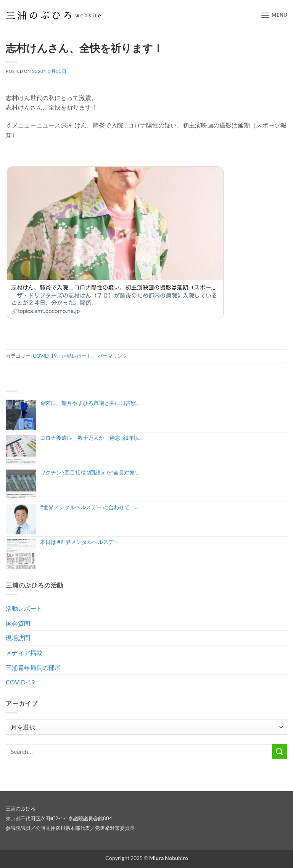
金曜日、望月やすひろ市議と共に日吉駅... (90, 403)
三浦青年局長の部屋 (33, 667)
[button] (274, 15)
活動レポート (77, 356)
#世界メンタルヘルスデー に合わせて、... (89, 507)
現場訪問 (18, 638)
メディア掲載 (24, 653)
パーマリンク (113, 356)
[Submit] (280, 751)
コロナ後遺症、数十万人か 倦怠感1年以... (91, 438)
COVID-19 (45, 356)
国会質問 (18, 623)
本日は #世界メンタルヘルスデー (80, 542)
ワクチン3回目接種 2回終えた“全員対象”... (90, 472)
